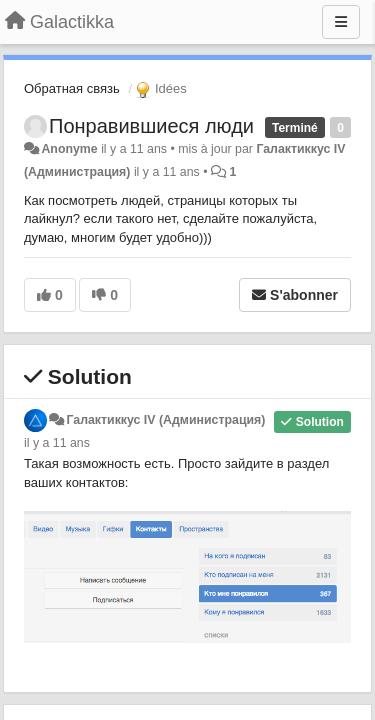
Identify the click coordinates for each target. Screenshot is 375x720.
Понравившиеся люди (151, 126)
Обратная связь (72, 88)
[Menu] (341, 22)
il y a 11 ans (57, 443)
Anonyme (69, 149)
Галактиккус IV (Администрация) (165, 420)
